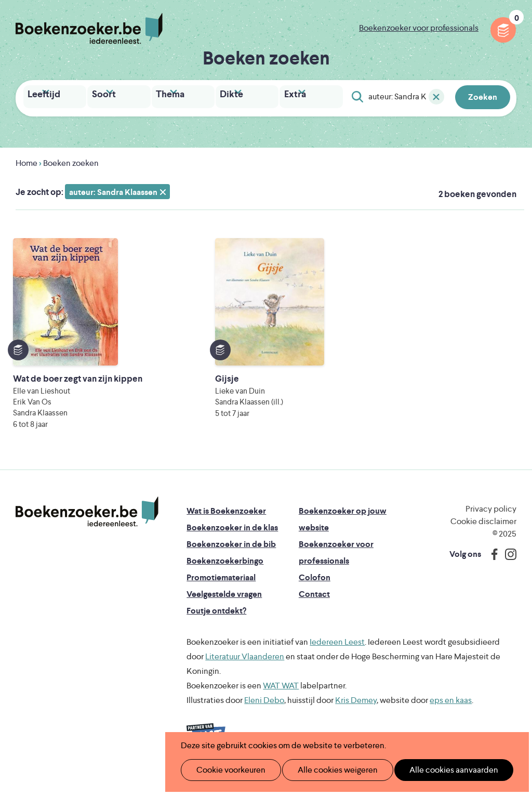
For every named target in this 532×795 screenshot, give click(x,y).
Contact (314, 603)
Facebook (492, 563)
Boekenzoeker (89, 29)
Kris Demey (356, 709)
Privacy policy (491, 518)
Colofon (315, 586)
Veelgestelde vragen (224, 603)
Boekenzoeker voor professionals (419, 28)
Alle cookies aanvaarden (437, 770)
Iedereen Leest (337, 651)
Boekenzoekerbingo (225, 570)
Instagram (507, 563)
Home (26, 161)
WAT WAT (281, 694)
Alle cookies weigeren (327, 770)
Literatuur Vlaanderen (245, 665)
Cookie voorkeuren (226, 770)
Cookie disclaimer (483, 530)
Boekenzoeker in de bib (231, 553)
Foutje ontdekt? (216, 620)
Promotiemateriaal (221, 586)
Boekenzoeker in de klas (232, 536)
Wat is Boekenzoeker (226, 520)
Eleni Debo (264, 709)
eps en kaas (451, 709)
